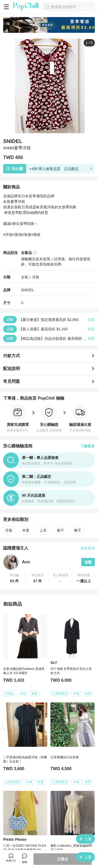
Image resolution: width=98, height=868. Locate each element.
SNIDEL (28, 290)
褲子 (78, 530)
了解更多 (88, 446)
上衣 (43, 530)
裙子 (60, 530)
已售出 (63, 859)
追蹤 (88, 562)
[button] (15, 578)
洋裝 (36, 277)
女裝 (25, 277)
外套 (26, 530)
